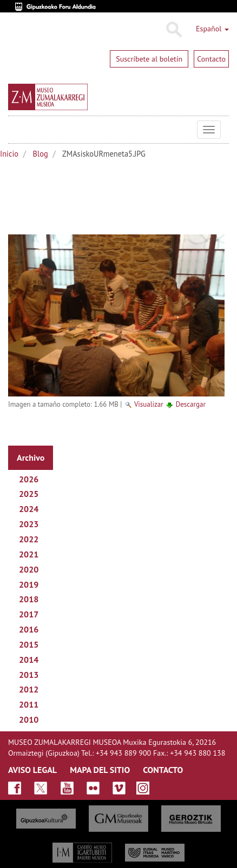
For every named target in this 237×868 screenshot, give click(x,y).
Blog (41, 154)
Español (212, 29)
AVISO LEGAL (32, 770)
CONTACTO (163, 770)
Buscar (173, 30)
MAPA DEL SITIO (100, 770)
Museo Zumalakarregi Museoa (16, 130)
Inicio (9, 154)
